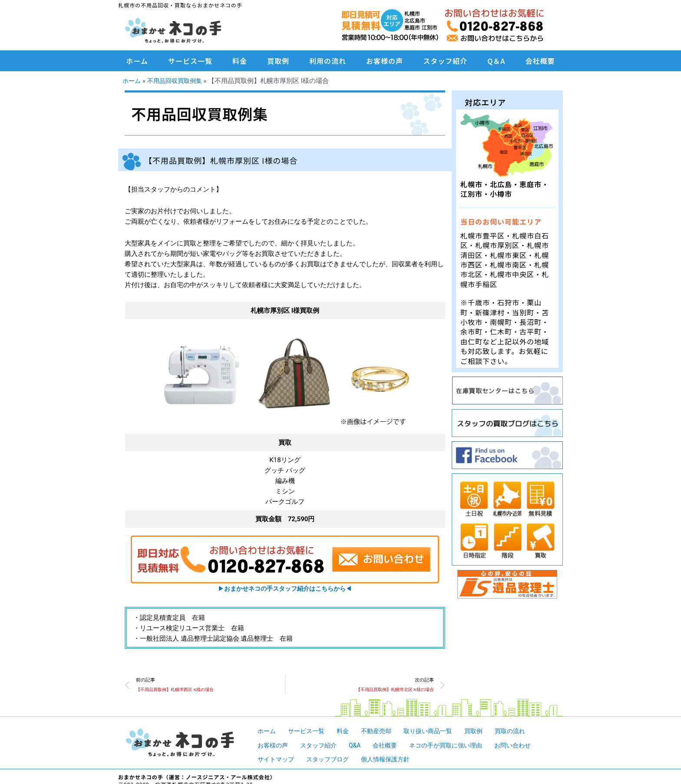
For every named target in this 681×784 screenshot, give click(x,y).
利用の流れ (328, 61)
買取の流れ (523, 732)
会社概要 (540, 61)
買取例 (278, 61)
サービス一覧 (190, 61)
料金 (240, 61)
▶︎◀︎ (285, 589)
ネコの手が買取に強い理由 (456, 747)
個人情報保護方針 (393, 761)
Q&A (360, 747)
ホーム (137, 61)
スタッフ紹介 (445, 61)
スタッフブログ (332, 761)
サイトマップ (277, 761)
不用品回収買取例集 (178, 81)
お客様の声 (385, 61)
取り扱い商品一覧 (436, 732)
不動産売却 (382, 732)
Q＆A (496, 61)
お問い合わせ (526, 747)
